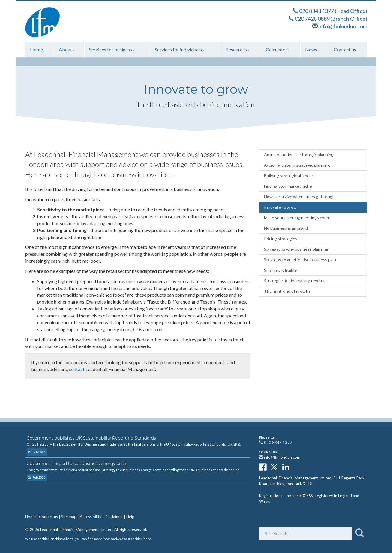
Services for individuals (180, 49)
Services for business (112, 49)
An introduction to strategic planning (299, 154)
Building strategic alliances (289, 175)
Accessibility (91, 517)
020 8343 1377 (316, 11)
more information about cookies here (123, 539)
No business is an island (286, 228)
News (313, 49)
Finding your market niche (288, 186)
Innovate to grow (280, 207)
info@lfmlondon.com (343, 26)
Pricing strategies (281, 239)
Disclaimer (114, 517)
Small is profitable (280, 270)
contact (77, 369)
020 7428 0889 (312, 19)
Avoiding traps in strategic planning (297, 165)
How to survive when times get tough (299, 196)
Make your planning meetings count (297, 218)
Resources (238, 49)
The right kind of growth (287, 291)
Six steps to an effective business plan (300, 260)
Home (36, 49)
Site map (69, 517)
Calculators (278, 49)
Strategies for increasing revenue (295, 281)
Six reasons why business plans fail (296, 249)
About (67, 49)
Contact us (345, 49)
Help (130, 517)
